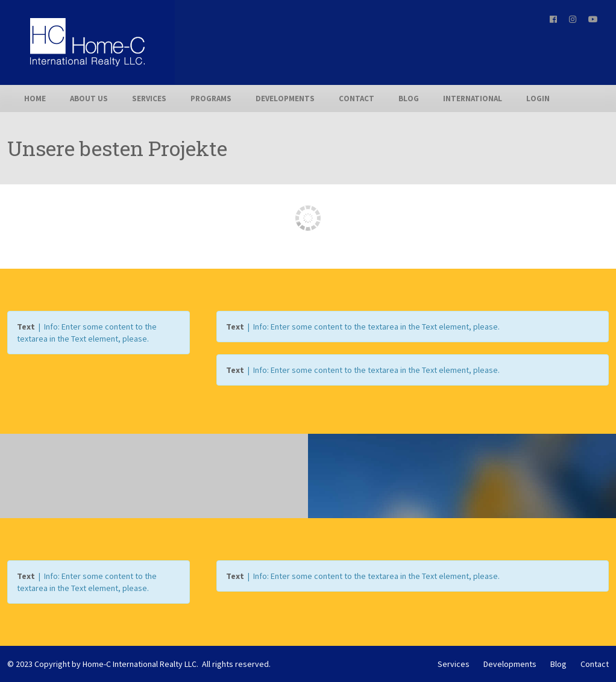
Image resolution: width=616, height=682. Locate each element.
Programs (211, 99)
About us (89, 99)
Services (149, 99)
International (473, 99)
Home (35, 99)
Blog (409, 99)
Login (538, 99)
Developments (285, 99)
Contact (357, 99)
